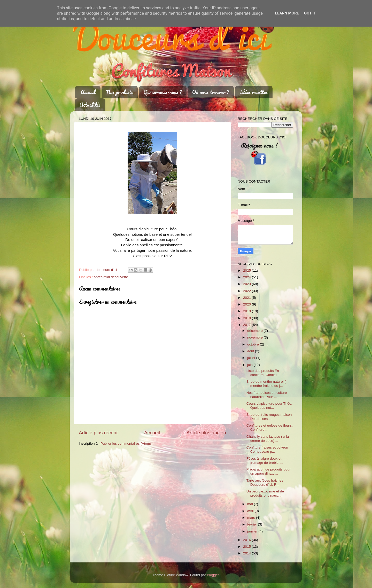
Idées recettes (254, 92)
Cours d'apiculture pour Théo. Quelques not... (269, 406)
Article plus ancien (206, 433)
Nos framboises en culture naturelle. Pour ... (267, 395)
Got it (310, 13)
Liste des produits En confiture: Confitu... (263, 373)
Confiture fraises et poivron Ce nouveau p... (268, 449)
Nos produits (119, 92)
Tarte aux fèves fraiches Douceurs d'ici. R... (265, 483)
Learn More (287, 13)
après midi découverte (111, 277)
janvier (253, 531)
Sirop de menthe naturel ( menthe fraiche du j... (266, 384)
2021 (247, 298)
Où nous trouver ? (211, 92)
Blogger (213, 575)
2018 (247, 318)
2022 (247, 291)
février (253, 524)
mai (251, 504)
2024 (247, 277)
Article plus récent (98, 433)
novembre (255, 337)
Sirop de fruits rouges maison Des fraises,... (269, 417)
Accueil (88, 92)
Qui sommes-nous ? (163, 92)
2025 (247, 271)
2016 (247, 540)
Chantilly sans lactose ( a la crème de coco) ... (268, 439)
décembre (255, 331)
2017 (247, 325)
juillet (252, 358)
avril (251, 511)
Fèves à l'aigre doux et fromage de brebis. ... (265, 461)
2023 (247, 284)
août (251, 351)
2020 (247, 304)
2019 (247, 311)
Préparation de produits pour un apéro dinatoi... (269, 471)
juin (250, 365)
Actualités (90, 105)
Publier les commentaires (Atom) (126, 444)
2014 (247, 553)
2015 (247, 547)
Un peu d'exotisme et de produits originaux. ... (265, 493)
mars (252, 518)
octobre (254, 344)
